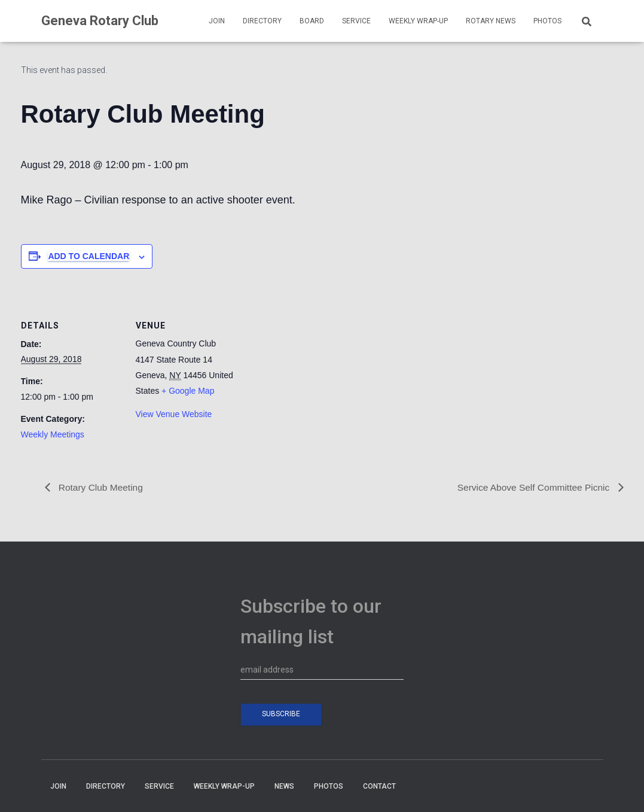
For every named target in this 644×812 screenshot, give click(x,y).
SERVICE (356, 21)
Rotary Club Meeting (101, 487)
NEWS (284, 786)
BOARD (312, 21)
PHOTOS (547, 21)
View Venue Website (174, 414)
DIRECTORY (262, 21)
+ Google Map (188, 391)
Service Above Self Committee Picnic (532, 487)
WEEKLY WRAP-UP (418, 21)
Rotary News (491, 21)
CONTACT (379, 786)
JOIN (217, 21)
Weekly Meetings (53, 434)
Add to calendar (88, 256)
